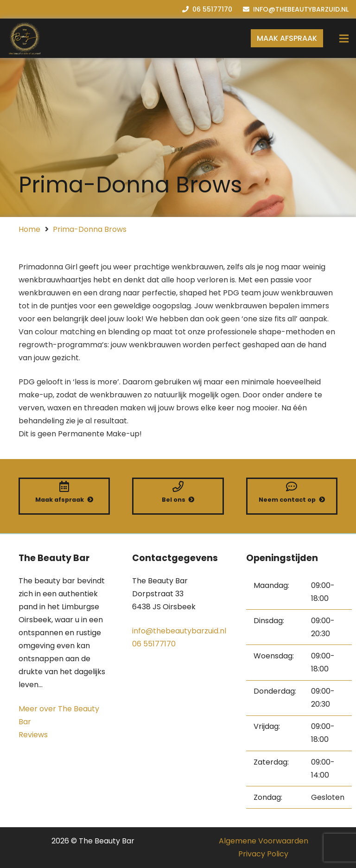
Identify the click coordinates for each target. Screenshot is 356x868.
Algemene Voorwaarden (264, 841)
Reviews (33, 735)
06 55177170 (154, 644)
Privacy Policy (263, 854)
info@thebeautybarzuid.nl (179, 631)
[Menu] (344, 38)
